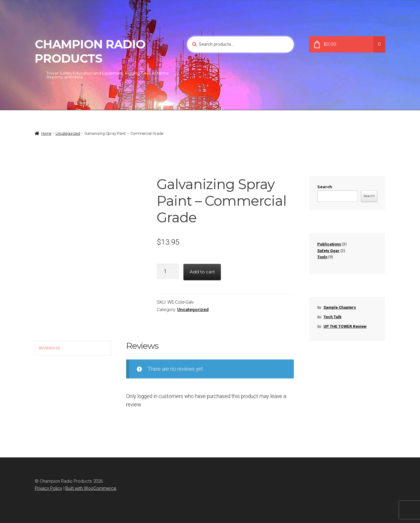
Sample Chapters (340, 307)
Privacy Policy (48, 488)
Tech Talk (332, 317)
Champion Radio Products (90, 51)
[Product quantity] (168, 271)
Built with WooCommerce (91, 488)
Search (325, 187)
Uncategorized (68, 133)
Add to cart (202, 272)
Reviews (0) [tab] (49, 348)
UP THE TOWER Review (345, 326)
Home (46, 133)
